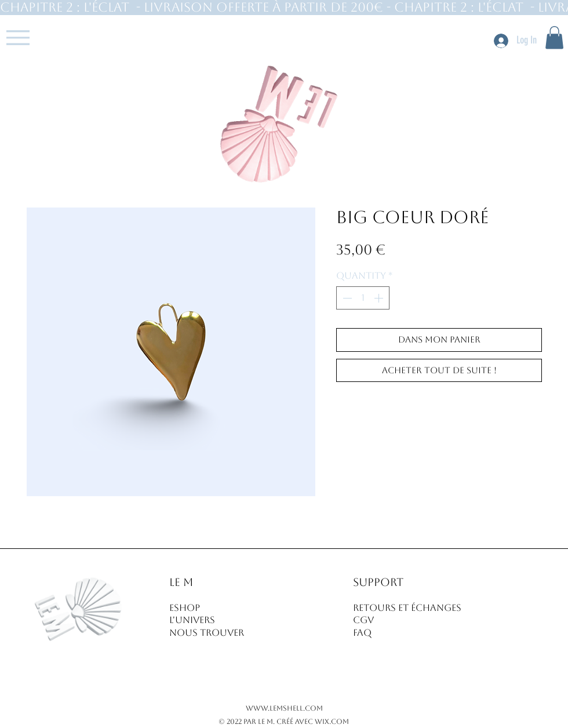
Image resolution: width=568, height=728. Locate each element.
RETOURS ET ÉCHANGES (407, 608)
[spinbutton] (363, 298)
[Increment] (380, 298)
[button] (554, 37)
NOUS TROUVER (207, 633)
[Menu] (18, 37)
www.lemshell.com (284, 708)
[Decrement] (346, 298)
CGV (363, 620)
